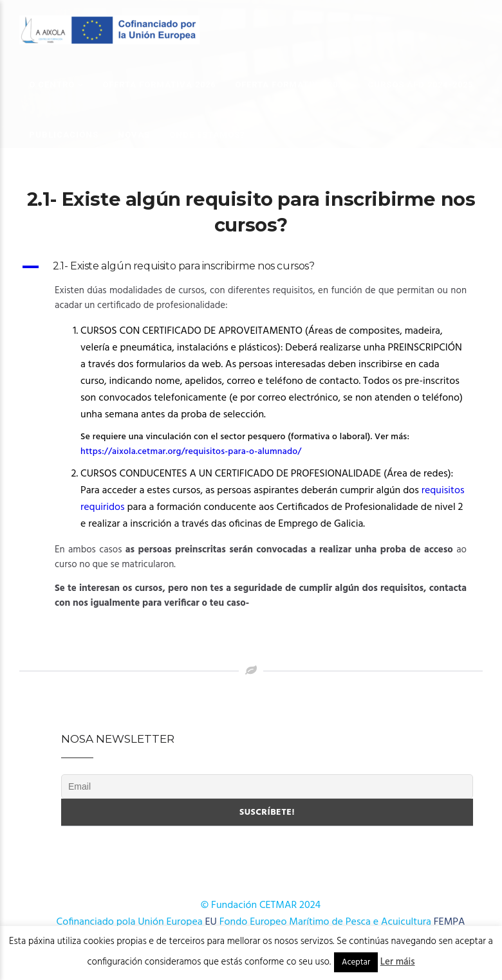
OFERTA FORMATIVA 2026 (159, 85)
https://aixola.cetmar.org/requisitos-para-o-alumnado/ (192, 452)
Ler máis (398, 962)
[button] (251, 267)
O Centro (52, 85)
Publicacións (64, 135)
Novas (134, 135)
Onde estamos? (207, 135)
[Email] (267, 786)
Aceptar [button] (356, 962)
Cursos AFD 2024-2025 (420, 85)
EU (211, 922)
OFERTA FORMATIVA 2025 (292, 85)
